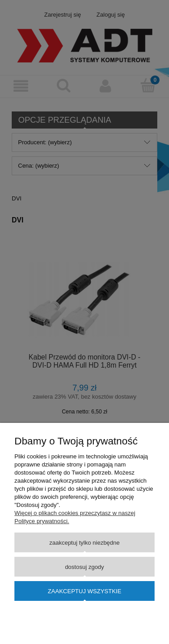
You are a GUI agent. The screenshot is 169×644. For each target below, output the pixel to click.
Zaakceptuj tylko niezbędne (84, 543)
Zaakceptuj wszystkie (84, 591)
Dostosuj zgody (84, 567)
